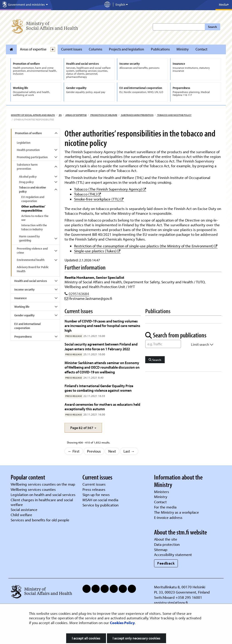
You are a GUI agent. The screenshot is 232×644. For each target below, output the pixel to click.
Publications (160, 49)
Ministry (183, 49)
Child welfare (21, 515)
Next (112, 451)
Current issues (72, 49)
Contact (201, 49)
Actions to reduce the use (35, 218)
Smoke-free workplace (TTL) (99, 199)
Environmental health (31, 260)
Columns (95, 49)
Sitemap (161, 550)
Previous (94, 451)
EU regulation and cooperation (33, 199)
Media (224, 5)
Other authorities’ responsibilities (33, 208)
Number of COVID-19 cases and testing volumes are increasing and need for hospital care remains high (102, 326)
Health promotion (28, 150)
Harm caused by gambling (29, 238)
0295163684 (79, 294)
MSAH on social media (100, 500)
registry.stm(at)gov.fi (171, 602)
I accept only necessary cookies (137, 638)
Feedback (166, 563)
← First (74, 451)
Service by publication (100, 505)
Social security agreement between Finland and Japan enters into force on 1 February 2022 (101, 346)
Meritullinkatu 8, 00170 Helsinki (180, 587)
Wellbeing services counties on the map (43, 484)
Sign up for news (96, 495)
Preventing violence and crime (32, 250)
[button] (83, 428)
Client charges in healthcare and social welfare (42, 502)
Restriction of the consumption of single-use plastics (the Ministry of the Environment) (146, 246)
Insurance (21, 298)
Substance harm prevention (137, 115)
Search (212, 27)
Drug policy (26, 182)
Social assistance (24, 509)
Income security (24, 289)
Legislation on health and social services (43, 495)
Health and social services (31, 281)
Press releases (94, 489)
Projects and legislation (127, 49)
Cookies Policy (122, 623)
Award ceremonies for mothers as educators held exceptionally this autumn (102, 407)
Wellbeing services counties (33, 489)
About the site (166, 539)
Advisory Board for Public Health (33, 269)
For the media (165, 507)
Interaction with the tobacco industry (34, 227)
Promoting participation (32, 157)
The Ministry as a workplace (176, 512)
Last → (129, 451)
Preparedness (23, 336)
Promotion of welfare (104, 115)
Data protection (167, 544)
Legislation (24, 143)
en (60, 115)
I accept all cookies (86, 638)
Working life (22, 307)
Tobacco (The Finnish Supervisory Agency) (110, 189)
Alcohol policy (28, 177)
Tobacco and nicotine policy (174, 115)
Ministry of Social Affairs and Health (33, 115)
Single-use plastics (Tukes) (97, 251)
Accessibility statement (173, 555)
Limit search (202, 344)
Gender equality (24, 315)
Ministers (162, 492)
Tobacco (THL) (88, 194)
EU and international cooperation (27, 326)
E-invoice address (168, 517)
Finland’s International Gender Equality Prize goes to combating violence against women (99, 388)
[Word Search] (163, 344)
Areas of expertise (33, 49)
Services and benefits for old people (40, 520)
